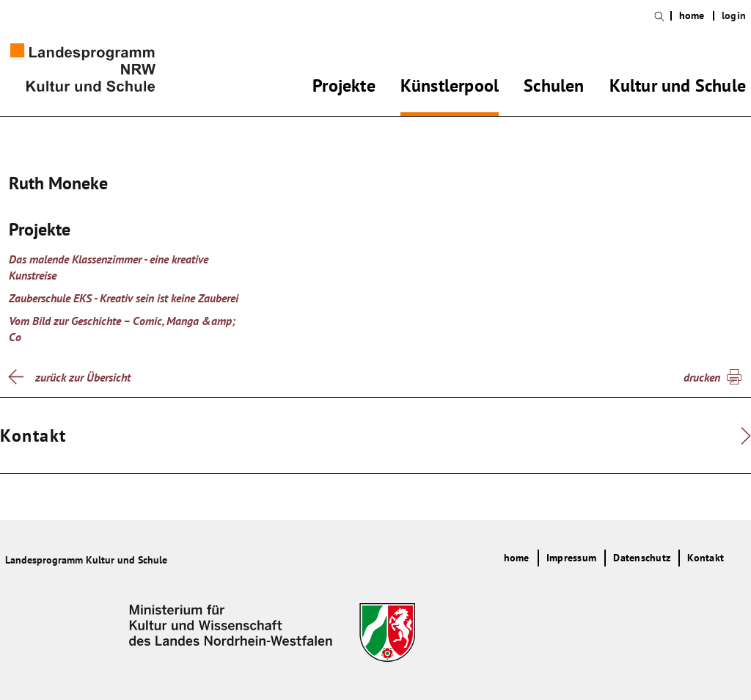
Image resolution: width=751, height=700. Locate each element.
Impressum (571, 558)
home (692, 16)
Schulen (554, 88)
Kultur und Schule (678, 88)
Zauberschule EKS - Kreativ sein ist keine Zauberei (124, 298)
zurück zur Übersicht (83, 377)
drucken (702, 377)
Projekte (344, 88)
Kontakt (706, 558)
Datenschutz (642, 558)
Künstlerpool (450, 88)
